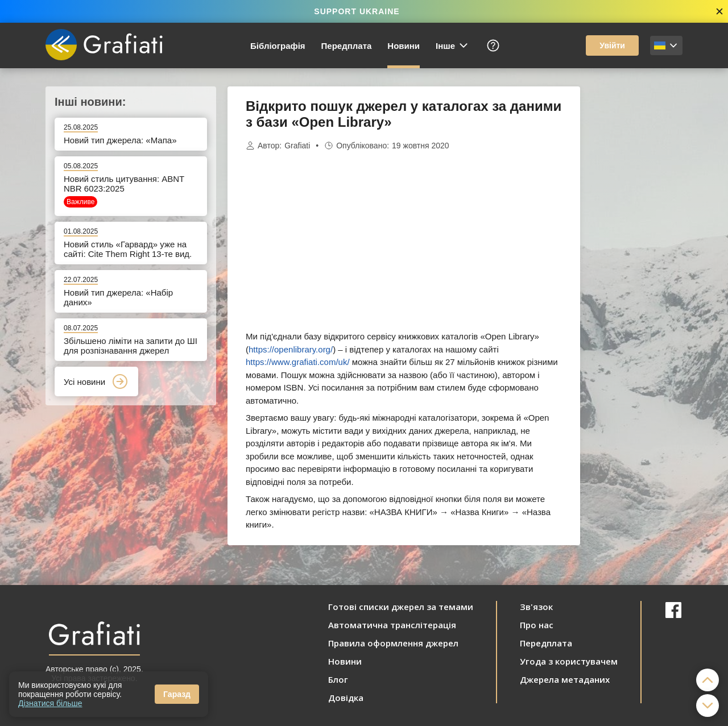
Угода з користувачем (569, 661)
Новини (404, 46)
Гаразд (177, 694)
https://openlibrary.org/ (291, 349)
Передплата (347, 46)
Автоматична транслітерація (392, 625)
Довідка (346, 698)
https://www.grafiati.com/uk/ (298, 362)
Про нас (537, 625)
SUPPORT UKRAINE (357, 11)
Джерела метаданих (565, 679)
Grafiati (297, 146)
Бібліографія (278, 46)
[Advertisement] (637, 257)
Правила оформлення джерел (393, 643)
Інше (452, 45)
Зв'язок (536, 607)
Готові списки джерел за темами (401, 607)
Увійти (612, 45)
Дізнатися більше (50, 703)
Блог (338, 679)
